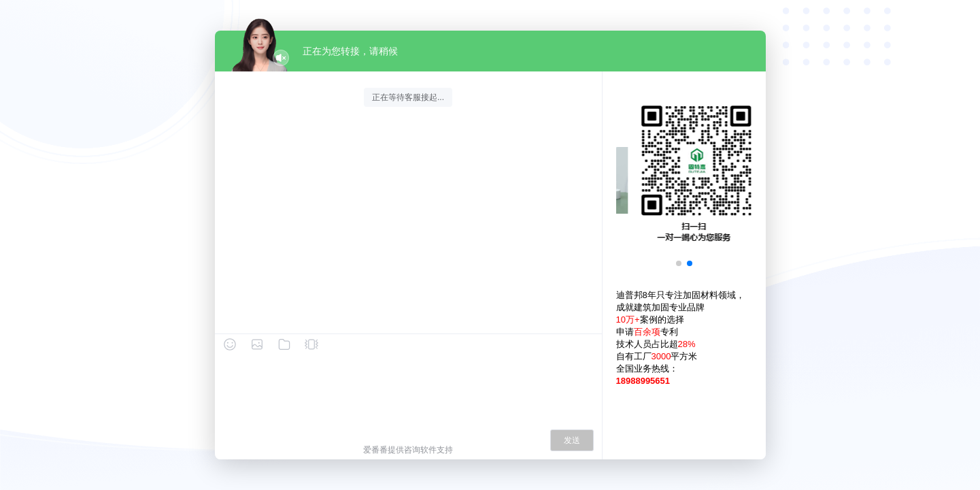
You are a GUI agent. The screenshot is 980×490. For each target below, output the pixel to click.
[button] (679, 263)
